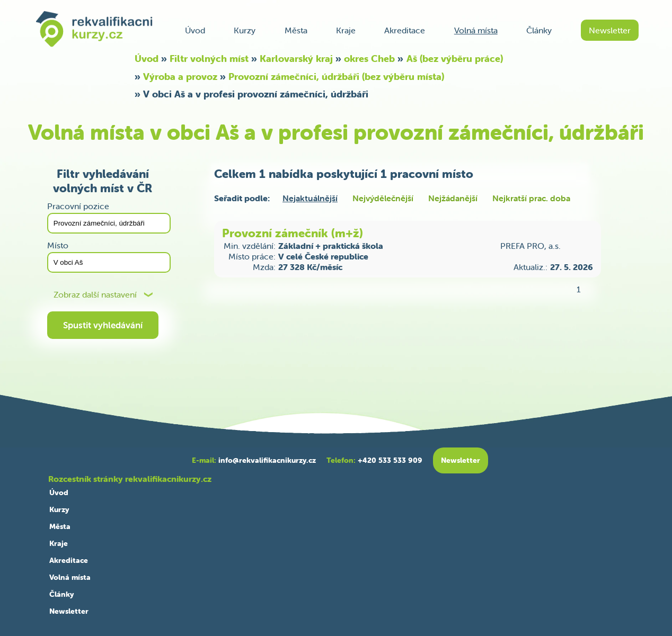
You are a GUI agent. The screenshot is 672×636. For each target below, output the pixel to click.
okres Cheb (369, 59)
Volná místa (476, 30)
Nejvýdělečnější (383, 198)
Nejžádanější (453, 198)
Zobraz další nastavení (95, 295)
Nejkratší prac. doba (531, 198)
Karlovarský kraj (296, 59)
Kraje (346, 30)
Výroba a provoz (180, 77)
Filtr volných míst (209, 59)
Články (539, 30)
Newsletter (610, 30)
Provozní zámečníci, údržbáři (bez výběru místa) (336, 77)
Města (296, 30)
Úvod (195, 30)
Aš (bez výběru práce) (455, 59)
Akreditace (405, 30)
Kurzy (245, 30)
